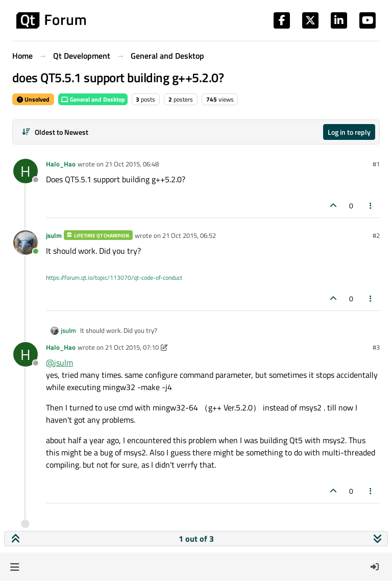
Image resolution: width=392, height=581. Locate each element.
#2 (376, 235)
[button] (15, 567)
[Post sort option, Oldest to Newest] (55, 132)
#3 (376, 347)
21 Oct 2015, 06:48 (132, 164)
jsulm (54, 235)
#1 (376, 164)
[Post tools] (371, 205)
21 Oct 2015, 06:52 (189, 235)
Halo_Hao (61, 164)
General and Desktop (93, 99)
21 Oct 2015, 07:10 (132, 347)
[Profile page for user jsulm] (26, 243)
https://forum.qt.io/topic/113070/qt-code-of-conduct (114, 277)
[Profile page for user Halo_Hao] (26, 171)
